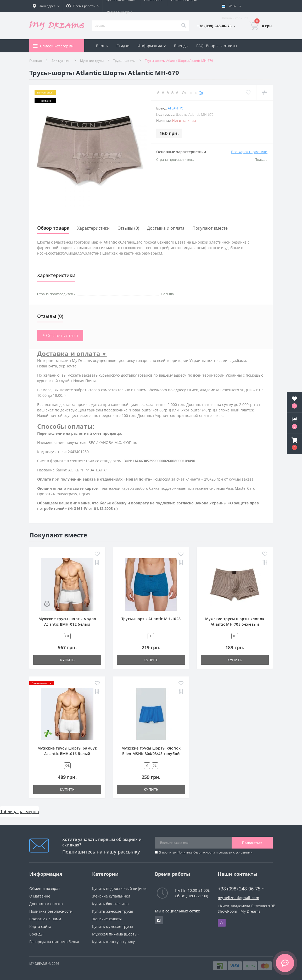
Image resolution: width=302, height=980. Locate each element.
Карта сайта (40, 926)
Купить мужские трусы (113, 926)
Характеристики (93, 228)
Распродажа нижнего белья (54, 942)
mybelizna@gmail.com (239, 898)
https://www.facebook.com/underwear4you (159, 920)
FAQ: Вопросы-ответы (217, 46)
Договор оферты (119, 12)
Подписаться (252, 843)
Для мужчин (61, 61)
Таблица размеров (19, 812)
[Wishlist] (248, 93)
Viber (222, 923)
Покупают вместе (210, 228)
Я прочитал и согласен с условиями (206, 852)
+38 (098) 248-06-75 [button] (241, 889)
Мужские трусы (92, 61)
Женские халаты (107, 919)
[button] (294, 444)
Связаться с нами (45, 919)
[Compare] (264, 93)
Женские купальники (111, 896)
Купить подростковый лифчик (119, 888)
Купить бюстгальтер (110, 904)
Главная (36, 61)
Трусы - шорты (124, 61)
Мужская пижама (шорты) (115, 934)
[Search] (183, 26)
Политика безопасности (196, 852)
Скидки (123, 46)
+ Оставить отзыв (60, 335)
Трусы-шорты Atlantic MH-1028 (151, 619)
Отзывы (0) (128, 228)
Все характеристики (249, 152)
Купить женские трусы (113, 911)
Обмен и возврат (45, 888)
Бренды (181, 46)
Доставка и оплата (166, 228)
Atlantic (175, 108)
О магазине (40, 896)
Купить (67, 660)
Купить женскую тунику (113, 942)
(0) (201, 93)
